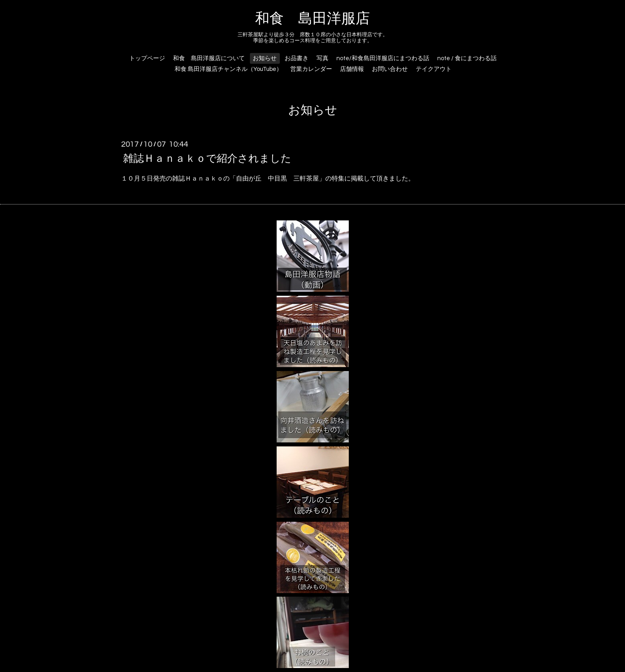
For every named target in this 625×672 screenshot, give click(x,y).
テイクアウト (434, 69)
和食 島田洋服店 (312, 19)
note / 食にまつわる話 (467, 58)
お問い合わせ (390, 69)
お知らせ (265, 58)
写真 (322, 58)
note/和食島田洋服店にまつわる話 (383, 58)
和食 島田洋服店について (209, 58)
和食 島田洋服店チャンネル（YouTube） (228, 69)
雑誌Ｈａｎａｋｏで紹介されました (207, 158)
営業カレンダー (311, 69)
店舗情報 (352, 69)
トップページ (147, 58)
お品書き (297, 58)
